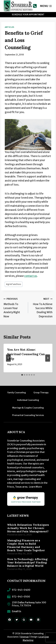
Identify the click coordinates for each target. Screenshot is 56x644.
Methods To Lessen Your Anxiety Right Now (15, 307)
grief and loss (14, 284)
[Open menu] (46, 6)
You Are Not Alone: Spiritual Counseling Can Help (26, 354)
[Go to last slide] (8, 358)
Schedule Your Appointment (28, 15)
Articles (9, 27)
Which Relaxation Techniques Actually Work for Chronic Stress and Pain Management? (28, 528)
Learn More (35, 487)
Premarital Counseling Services (28, 415)
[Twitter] (17, 620)
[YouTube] (31, 620)
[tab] (22, 375)
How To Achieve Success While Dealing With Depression (42, 307)
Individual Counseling (28, 400)
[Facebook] (10, 620)
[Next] (48, 358)
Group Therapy (41, 393)
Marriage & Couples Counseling (28, 408)
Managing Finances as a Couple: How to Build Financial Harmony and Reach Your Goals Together (26, 545)
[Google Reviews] (24, 620)
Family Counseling (17, 393)
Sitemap (24, 637)
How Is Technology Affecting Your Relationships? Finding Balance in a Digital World (27, 562)
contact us (31, 276)
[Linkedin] (38, 620)
